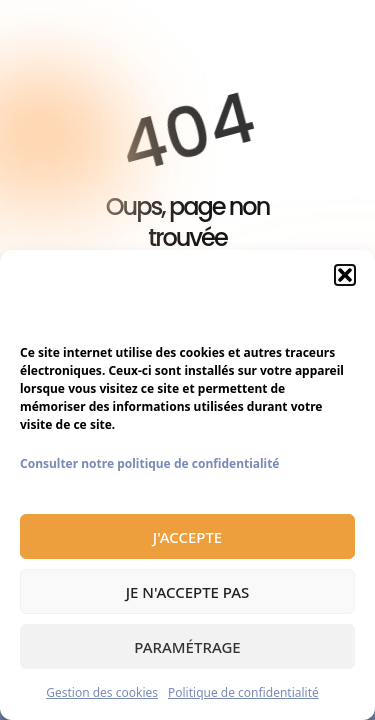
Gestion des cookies (102, 692)
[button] (345, 275)
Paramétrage (187, 647)
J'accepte (187, 537)
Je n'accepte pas (188, 592)
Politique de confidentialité (243, 692)
